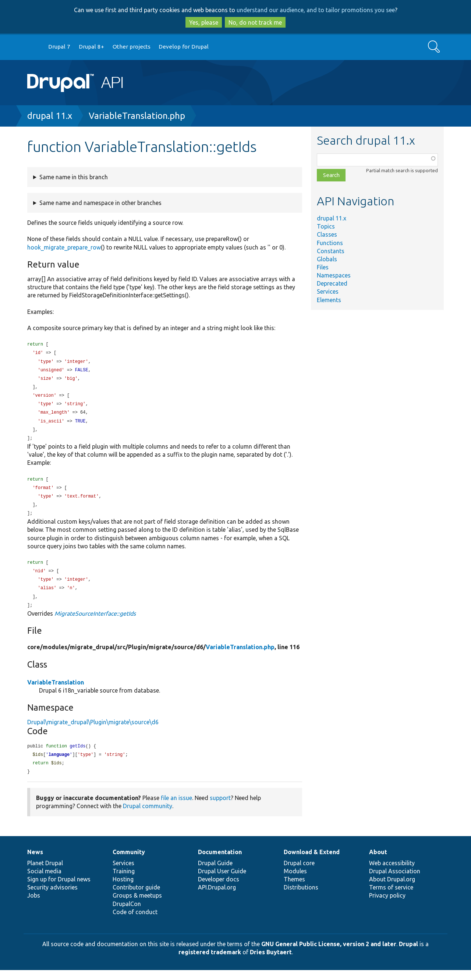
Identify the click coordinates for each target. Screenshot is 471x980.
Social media (44, 881)
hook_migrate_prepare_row (64, 247)
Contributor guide (136, 897)
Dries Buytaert (271, 962)
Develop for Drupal (184, 47)
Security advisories (52, 897)
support (220, 808)
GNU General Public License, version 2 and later (329, 954)
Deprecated (332, 283)
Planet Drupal (45, 873)
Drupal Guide (215, 873)
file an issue (176, 808)
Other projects (132, 47)
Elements (329, 300)
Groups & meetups (137, 905)
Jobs (34, 905)
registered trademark (210, 962)
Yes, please (204, 22)
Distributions (301, 897)
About (378, 862)
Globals (327, 259)
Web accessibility (392, 873)
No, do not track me (255, 22)
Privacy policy (387, 905)
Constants (331, 251)
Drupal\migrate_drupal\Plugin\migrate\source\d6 (93, 730)
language (59, 764)
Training (124, 881)
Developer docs (219, 889)
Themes (294, 889)
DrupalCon (127, 914)
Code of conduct (135, 922)
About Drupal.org (392, 889)
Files (323, 267)
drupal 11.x (50, 116)
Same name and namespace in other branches (100, 203)
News (35, 862)
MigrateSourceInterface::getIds (95, 622)
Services (328, 291)
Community (129, 862)
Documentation (220, 862)
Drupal (408, 954)
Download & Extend (312, 862)
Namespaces (334, 275)
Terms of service (391, 897)
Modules (295, 881)
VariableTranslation (56, 691)
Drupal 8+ (91, 47)
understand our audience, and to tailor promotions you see (316, 10)
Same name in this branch (74, 177)
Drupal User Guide (222, 881)
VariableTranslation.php (137, 116)
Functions (330, 243)
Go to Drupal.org (34, 47)
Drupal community (148, 816)
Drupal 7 (59, 47)
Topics (326, 226)
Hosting (123, 889)
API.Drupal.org (217, 897)
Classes (327, 234)
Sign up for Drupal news (59, 889)
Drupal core (299, 873)
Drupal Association (395, 881)
